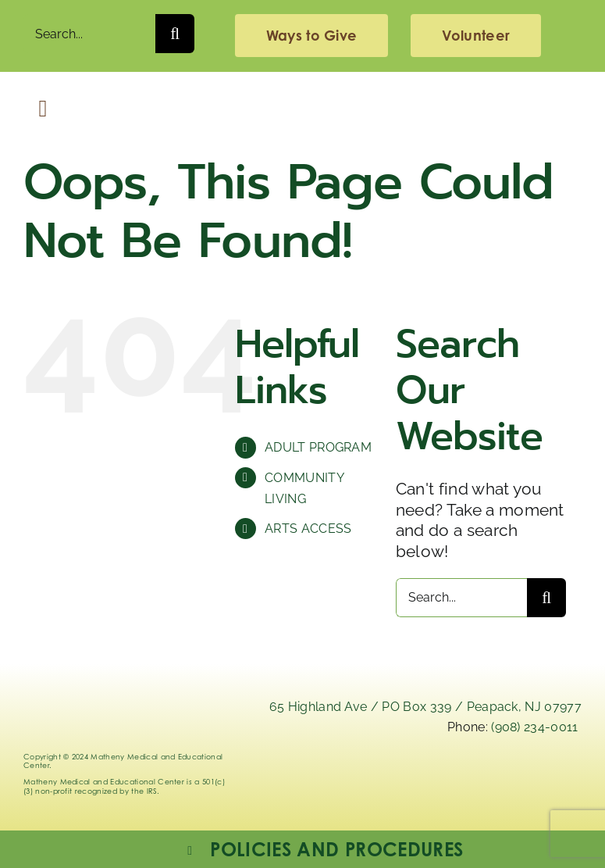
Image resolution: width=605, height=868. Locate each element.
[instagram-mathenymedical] (478, 784)
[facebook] (522, 776)
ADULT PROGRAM (318, 447)
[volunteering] (476, 36)
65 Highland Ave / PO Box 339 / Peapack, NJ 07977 (425, 707)
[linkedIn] (390, 776)
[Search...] (89, 34)
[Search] (175, 34)
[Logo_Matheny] (303, 96)
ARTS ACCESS (308, 529)
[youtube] (566, 776)
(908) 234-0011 (534, 727)
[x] (434, 776)
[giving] (311, 36)
